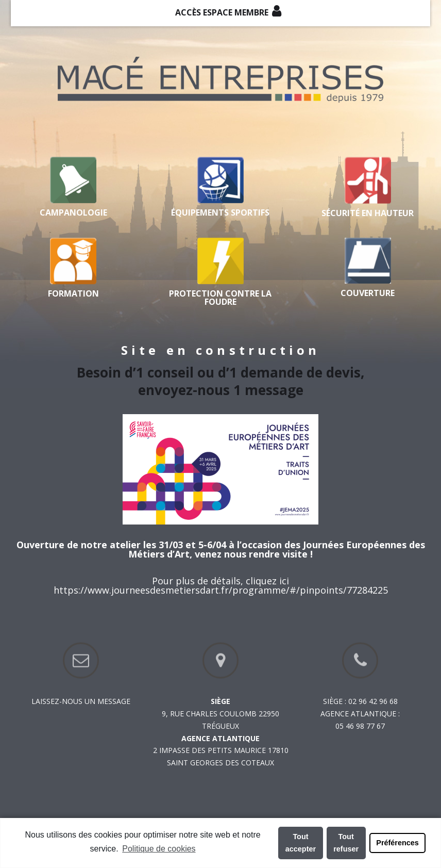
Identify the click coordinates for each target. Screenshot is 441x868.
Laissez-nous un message (81, 701)
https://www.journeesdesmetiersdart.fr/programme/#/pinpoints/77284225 (221, 590)
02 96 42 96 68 (373, 701)
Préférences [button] (397, 843)
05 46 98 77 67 (360, 726)
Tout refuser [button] (346, 843)
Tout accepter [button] (301, 843)
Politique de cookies (159, 849)
